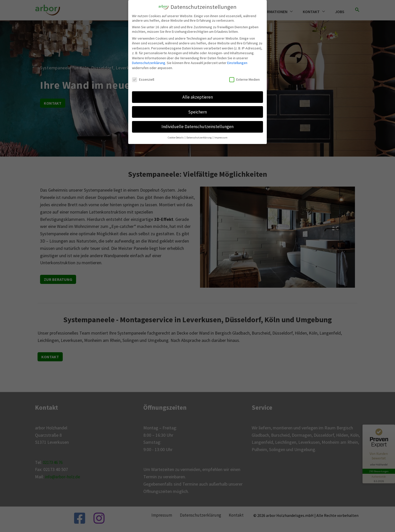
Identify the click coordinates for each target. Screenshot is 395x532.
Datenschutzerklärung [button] (199, 138)
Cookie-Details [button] (176, 138)
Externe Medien (244, 79)
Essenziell (143, 79)
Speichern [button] (197, 112)
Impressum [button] (221, 138)
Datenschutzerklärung (149, 63)
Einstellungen (237, 63)
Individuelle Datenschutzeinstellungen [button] (197, 127)
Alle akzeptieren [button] (198, 97)
